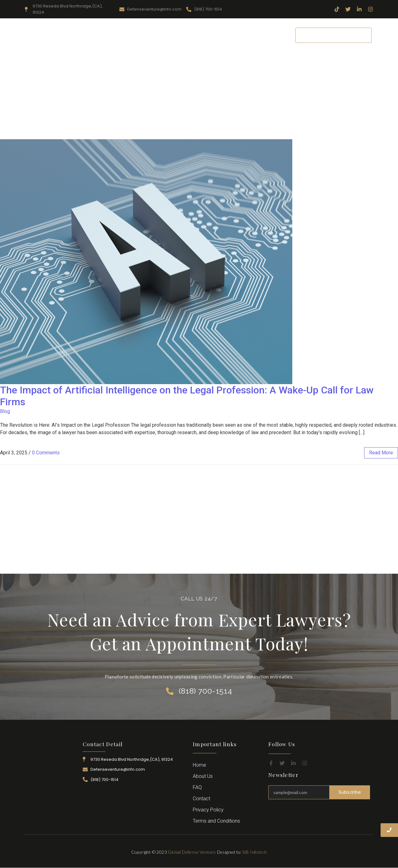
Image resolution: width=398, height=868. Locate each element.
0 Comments (46, 453)
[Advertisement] (199, 93)
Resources (152, 35)
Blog (5, 411)
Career (249, 35)
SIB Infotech (255, 852)
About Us (120, 35)
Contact (275, 35)
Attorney (222, 35)
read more (381, 453)
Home (92, 35)
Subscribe (350, 792)
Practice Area (188, 35)
